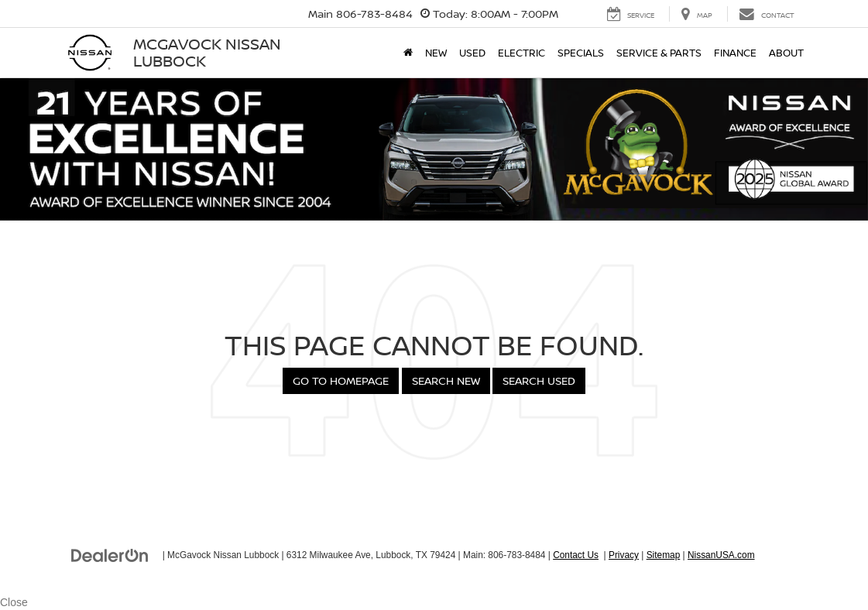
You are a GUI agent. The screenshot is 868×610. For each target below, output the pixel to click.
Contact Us (576, 555)
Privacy (624, 555)
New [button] (436, 53)
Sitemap (664, 555)
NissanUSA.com (721, 555)
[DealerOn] (110, 554)
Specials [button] (581, 53)
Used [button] (472, 53)
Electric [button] (521, 53)
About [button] (786, 53)
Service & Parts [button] (659, 53)
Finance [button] (735, 53)
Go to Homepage (341, 380)
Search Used (539, 380)
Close (14, 602)
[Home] (408, 53)
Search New (446, 380)
